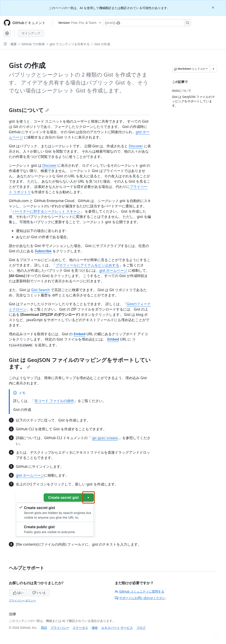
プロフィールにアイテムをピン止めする (87, 265)
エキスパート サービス (117, 628)
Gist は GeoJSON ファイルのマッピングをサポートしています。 (80, 363)
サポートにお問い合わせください (140, 598)
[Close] (213, 7)
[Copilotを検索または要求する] (147, 23)
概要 (14, 44)
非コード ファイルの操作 (54, 401)
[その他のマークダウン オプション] (213, 69)
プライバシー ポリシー (22, 600)
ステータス (80, 628)
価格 (95, 628)
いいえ (39, 593)
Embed (80, 334)
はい (18, 593)
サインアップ (31, 33)
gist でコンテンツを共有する (70, 44)
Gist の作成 (102, 44)
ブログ (141, 628)
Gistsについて (29, 110)
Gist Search (41, 290)
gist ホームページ (113, 270)
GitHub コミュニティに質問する (139, 591)
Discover (136, 146)
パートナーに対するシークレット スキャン (46, 211)
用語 (44, 628)
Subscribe (43, 251)
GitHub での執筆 (33, 44)
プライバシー (60, 628)
